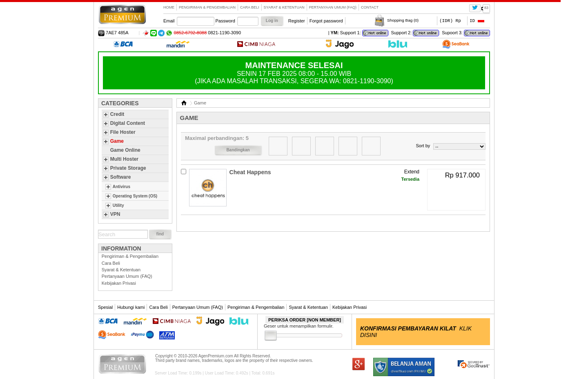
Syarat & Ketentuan (284, 7)
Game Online (125, 150)
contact (370, 7)
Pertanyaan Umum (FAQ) (333, 7)
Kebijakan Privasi (119, 283)
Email (169, 21)
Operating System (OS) (135, 196)
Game (117, 141)
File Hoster (123, 132)
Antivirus (121, 187)
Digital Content (128, 123)
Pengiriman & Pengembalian (207, 7)
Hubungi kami (131, 307)
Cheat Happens (250, 172)
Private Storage (128, 168)
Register (297, 21)
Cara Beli (250, 7)
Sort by (423, 146)
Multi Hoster (124, 159)
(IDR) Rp (450, 21)
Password (225, 21)
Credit (117, 114)
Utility (118, 205)
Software (121, 177)
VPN (115, 214)
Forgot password (326, 21)
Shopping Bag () (403, 20)
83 (486, 8)
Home (169, 7)
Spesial (105, 307)
